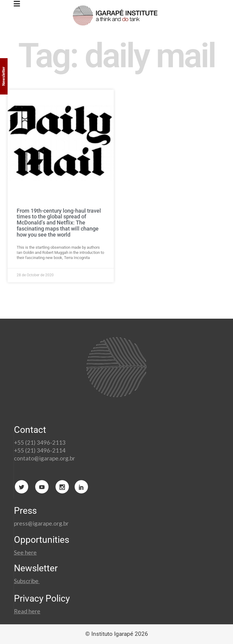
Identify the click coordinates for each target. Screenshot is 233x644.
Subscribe (27, 581)
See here (25, 552)
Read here (27, 611)
